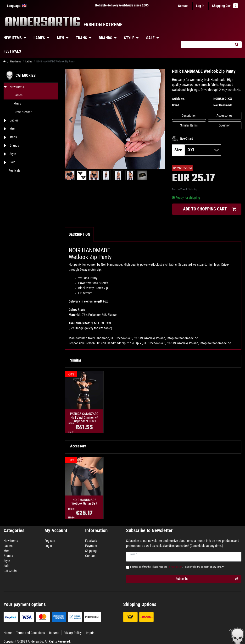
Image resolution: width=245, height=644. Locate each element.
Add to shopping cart (210, 209)
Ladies (39, 38)
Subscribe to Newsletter (149, 531)
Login (48, 546)
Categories (14, 531)
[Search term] (206, 45)
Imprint (91, 633)
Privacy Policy (72, 633)
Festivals (91, 541)
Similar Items (189, 125)
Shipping (193, 190)
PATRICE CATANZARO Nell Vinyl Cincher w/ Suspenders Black (84, 418)
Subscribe (207, 579)
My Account (56, 531)
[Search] (237, 45)
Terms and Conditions (30, 633)
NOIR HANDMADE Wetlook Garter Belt (84, 502)
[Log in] (200, 6)
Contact (183, 6)
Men (61, 38)
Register (50, 541)
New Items (16, 62)
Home (8, 633)
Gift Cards (10, 571)
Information (96, 531)
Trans (81, 38)
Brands (106, 38)
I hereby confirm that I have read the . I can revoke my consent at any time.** (177, 567)
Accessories (224, 116)
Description (189, 116)
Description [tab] (79, 234)
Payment (91, 546)
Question (225, 125)
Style (129, 38)
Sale (150, 38)
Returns (54, 633)
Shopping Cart (225, 6)
